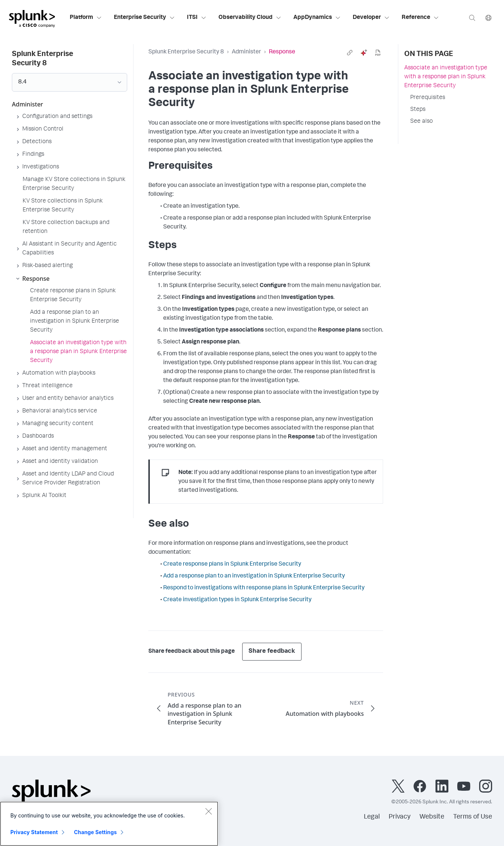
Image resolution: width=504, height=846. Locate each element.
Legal (372, 817)
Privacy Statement (34, 832)
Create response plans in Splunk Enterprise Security (232, 564)
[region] (109, 824)
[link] (350, 53)
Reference (420, 18)
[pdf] (378, 53)
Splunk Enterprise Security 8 (186, 52)
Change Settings (95, 832)
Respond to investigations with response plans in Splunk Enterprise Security (264, 588)
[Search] (472, 18)
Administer (246, 52)
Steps (418, 110)
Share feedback (272, 651)
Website (432, 817)
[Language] (488, 18)
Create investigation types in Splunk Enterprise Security (237, 600)
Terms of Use (473, 817)
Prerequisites (428, 98)
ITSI (197, 18)
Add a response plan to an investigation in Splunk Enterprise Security (254, 576)
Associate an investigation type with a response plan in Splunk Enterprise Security (446, 77)
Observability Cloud (250, 18)
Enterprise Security (144, 18)
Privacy (400, 817)
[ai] (364, 53)
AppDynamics (317, 18)
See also (421, 122)
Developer (371, 18)
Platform (86, 18)
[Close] (208, 811)
